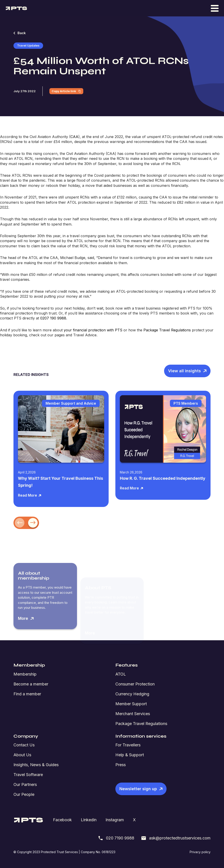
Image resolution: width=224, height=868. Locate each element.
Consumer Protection (135, 684)
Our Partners (25, 784)
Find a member (27, 694)
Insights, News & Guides (36, 765)
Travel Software (28, 775)
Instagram (115, 820)
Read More (30, 495)
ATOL (121, 674)
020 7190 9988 (116, 838)
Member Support (131, 704)
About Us (22, 755)
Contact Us (24, 745)
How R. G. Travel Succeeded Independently (163, 478)
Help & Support (130, 755)
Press (121, 765)
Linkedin (89, 820)
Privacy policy (200, 852)
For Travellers (128, 745)
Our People (24, 794)
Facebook (62, 820)
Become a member (31, 684)
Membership (25, 674)
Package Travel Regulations (141, 724)
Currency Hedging (132, 694)
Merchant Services (133, 714)
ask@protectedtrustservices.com (176, 838)
